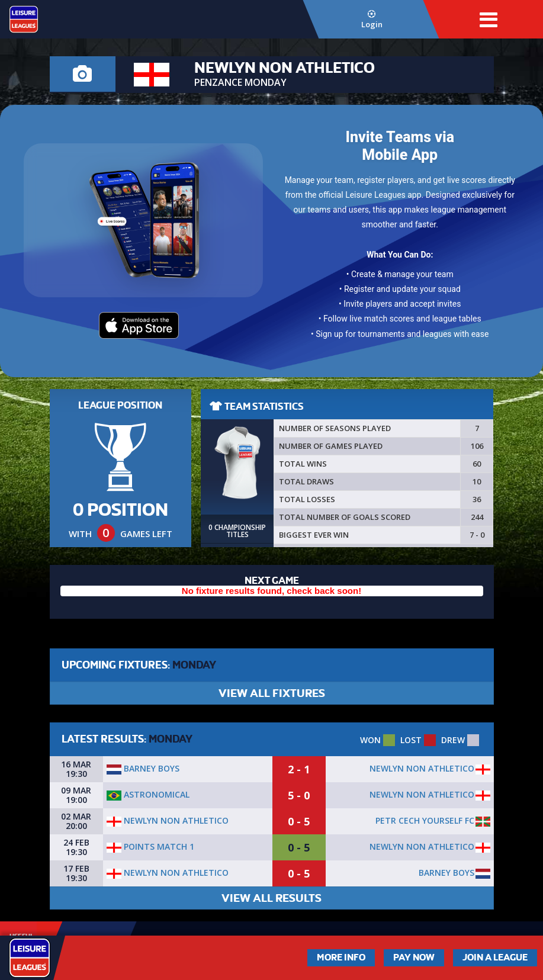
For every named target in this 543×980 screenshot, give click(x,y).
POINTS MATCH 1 (150, 846)
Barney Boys (143, 768)
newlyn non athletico (422, 768)
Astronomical (148, 794)
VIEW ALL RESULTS (271, 898)
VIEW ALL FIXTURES (272, 693)
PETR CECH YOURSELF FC (425, 820)
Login (372, 20)
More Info (341, 957)
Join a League (495, 957)
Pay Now (414, 957)
